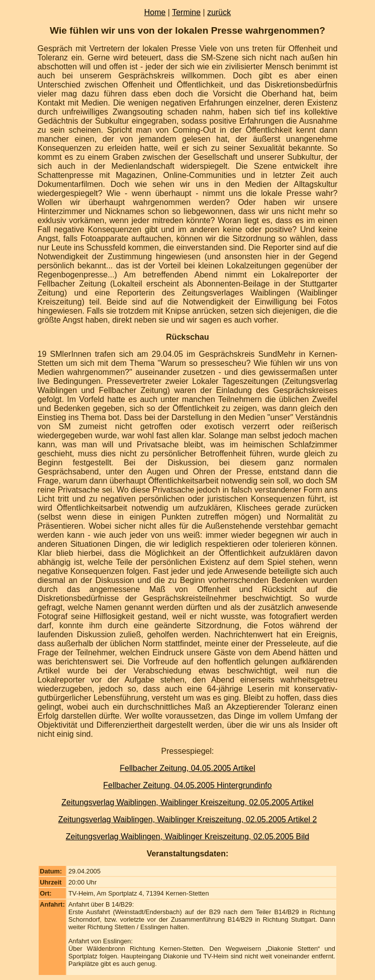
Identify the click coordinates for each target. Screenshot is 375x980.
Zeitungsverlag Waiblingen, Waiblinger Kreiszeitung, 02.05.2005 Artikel (187, 802)
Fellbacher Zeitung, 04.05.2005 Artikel (187, 768)
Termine (186, 12)
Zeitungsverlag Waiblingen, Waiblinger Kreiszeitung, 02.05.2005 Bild (187, 837)
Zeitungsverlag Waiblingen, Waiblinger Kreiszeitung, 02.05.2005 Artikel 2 (188, 819)
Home (155, 12)
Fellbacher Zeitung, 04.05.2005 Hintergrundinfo (187, 785)
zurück (219, 12)
